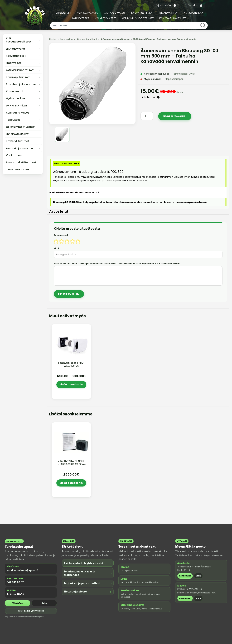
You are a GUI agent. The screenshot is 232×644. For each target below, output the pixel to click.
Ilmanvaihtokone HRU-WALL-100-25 (71, 364)
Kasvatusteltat (16, 56)
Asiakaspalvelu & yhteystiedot (88, 563)
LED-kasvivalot (16, 49)
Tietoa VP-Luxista (17, 170)
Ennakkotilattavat (18, 134)
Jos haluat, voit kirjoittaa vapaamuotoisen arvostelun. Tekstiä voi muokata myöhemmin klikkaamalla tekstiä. (117, 264)
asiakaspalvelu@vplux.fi (22, 570)
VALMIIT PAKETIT (105, 18)
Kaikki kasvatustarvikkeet (19, 40)
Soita (44, 603)
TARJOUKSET (63, 13)
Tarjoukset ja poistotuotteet (88, 583)
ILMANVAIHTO (168, 13)
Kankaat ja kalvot (17, 113)
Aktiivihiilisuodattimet (20, 70)
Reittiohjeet (185, 576)
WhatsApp (18, 603)
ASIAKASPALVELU (87, 13)
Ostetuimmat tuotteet (21, 127)
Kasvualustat (15, 91)
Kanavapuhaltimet (18, 77)
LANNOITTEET (81, 18)
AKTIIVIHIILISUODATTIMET (138, 18)
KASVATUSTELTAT (143, 13)
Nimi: (57, 248)
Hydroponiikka (15, 99)
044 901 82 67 (15, 582)
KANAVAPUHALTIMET (172, 18)
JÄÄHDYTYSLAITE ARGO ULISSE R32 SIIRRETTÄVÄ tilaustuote (71, 464)
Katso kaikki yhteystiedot (31, 611)
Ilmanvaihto (14, 63)
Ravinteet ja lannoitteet (21, 84)
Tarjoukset (13, 120)
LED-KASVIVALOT (115, 13)
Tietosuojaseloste (88, 592)
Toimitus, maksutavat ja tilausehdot (88, 573)
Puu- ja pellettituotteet (21, 162)
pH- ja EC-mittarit (18, 106)
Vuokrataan (14, 155)
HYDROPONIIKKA (193, 13)
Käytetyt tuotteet (17, 141)
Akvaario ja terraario (19, 148)
